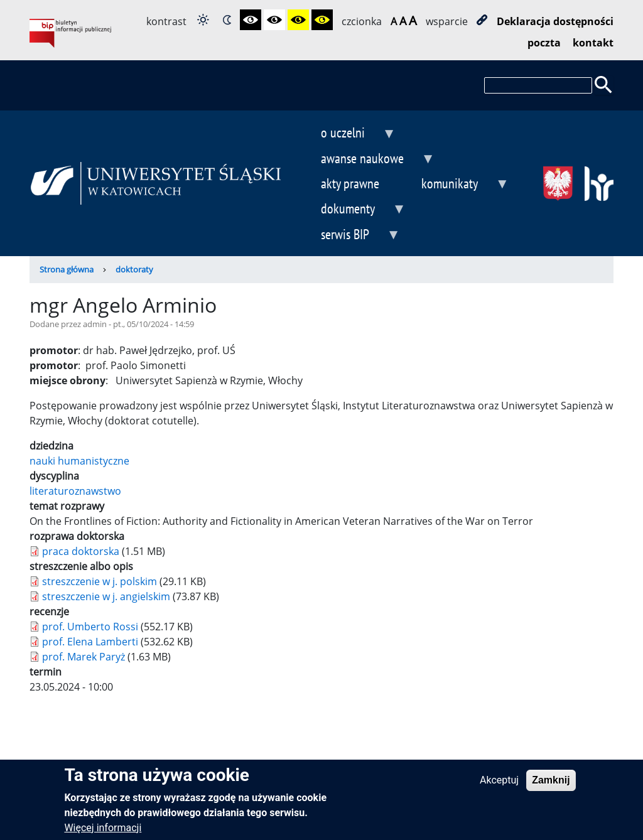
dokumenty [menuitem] (353, 210)
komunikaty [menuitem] (455, 185)
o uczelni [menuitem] (348, 134)
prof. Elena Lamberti (90, 642)
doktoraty (134, 269)
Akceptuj (499, 786)
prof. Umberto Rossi (90, 627)
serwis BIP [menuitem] (350, 236)
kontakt (593, 43)
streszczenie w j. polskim (100, 581)
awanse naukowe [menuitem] (367, 160)
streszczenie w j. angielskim (106, 596)
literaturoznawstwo (75, 491)
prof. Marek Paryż (84, 657)
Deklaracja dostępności (555, 21)
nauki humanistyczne (79, 461)
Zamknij (551, 786)
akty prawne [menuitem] (350, 183)
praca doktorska (81, 551)
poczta (544, 43)
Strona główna (67, 269)
